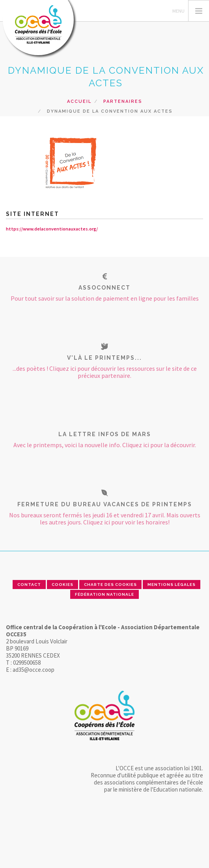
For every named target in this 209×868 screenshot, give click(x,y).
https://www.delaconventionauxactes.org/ (52, 229)
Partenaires (123, 101)
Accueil (79, 101)
